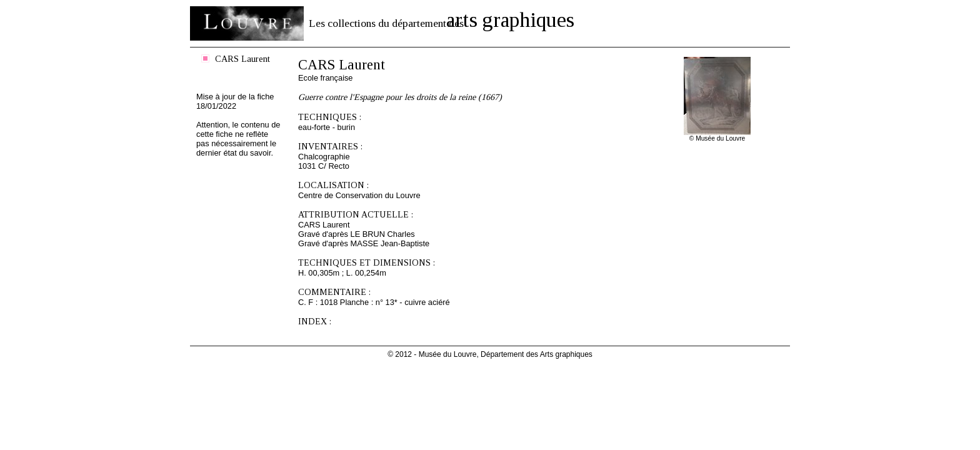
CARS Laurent (242, 59)
